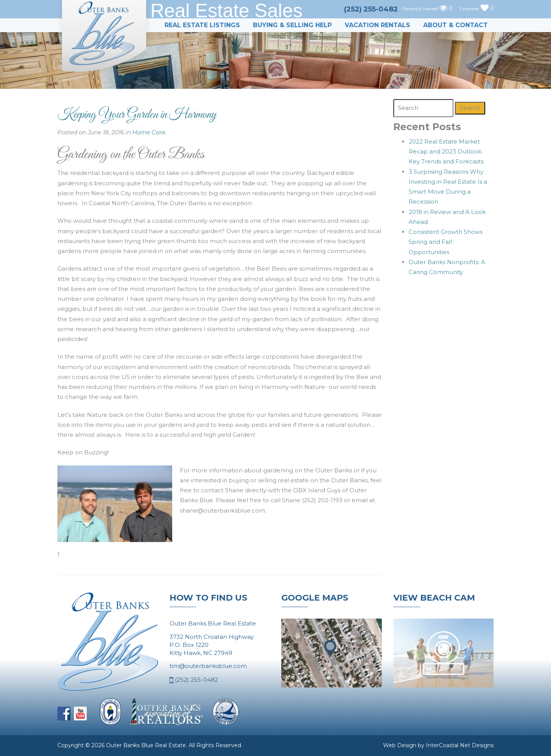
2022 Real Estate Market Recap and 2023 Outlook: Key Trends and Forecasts (446, 152)
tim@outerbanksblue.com (208, 666)
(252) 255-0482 (194, 680)
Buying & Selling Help (292, 25)
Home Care (149, 132)
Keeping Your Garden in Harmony (137, 115)
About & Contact (456, 25)
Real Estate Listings (202, 25)
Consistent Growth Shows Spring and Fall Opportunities (446, 242)
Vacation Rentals (377, 25)
